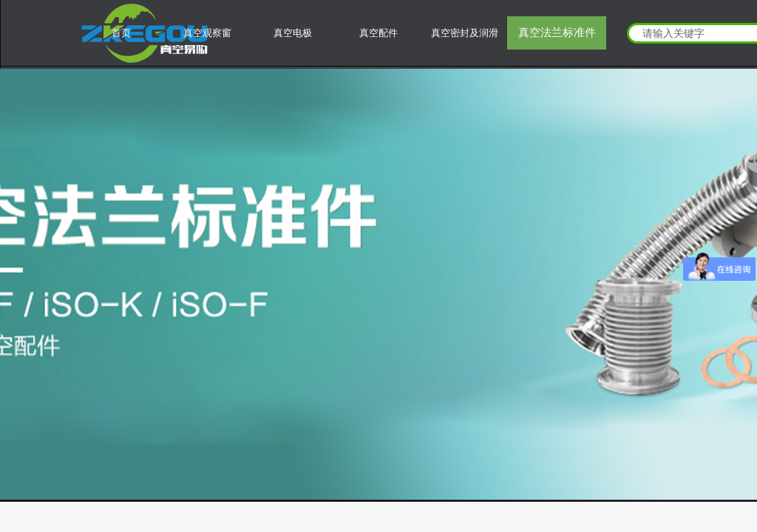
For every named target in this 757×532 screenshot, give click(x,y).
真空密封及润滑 (465, 33)
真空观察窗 (207, 33)
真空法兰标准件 (557, 33)
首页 (121, 33)
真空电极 (293, 33)
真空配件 (378, 33)
